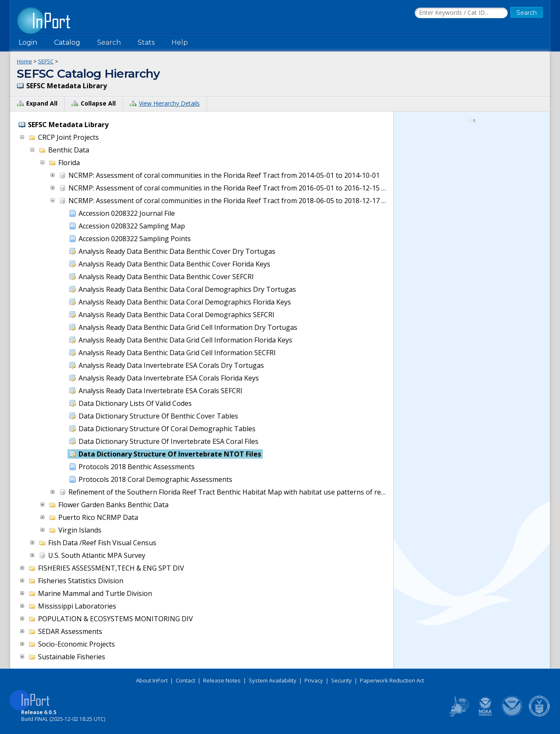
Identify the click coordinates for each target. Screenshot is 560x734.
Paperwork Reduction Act (392, 680)
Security (341, 680)
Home (24, 61)
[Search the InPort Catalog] (461, 13)
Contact (185, 680)
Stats (146, 42)
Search (109, 42)
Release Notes (222, 680)
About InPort (152, 680)
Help (180, 42)
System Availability (273, 680)
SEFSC (46, 61)
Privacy (314, 680)
